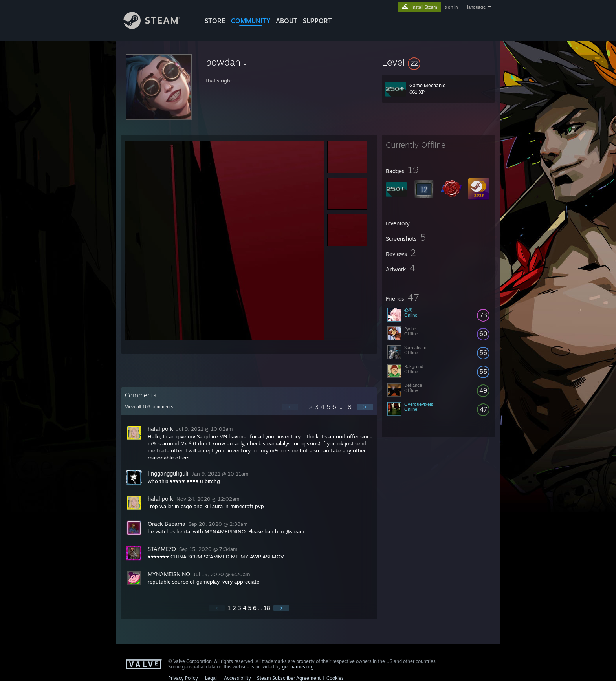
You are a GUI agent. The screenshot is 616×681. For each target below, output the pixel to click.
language (476, 7)
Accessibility (237, 678)
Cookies (335, 678)
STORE (215, 21)
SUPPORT (317, 21)
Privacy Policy (183, 678)
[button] (438, 62)
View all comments (149, 407)
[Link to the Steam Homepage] (158, 27)
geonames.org (298, 667)
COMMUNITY (251, 21)
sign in (451, 7)
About (287, 21)
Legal (211, 678)
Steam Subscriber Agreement (289, 678)
